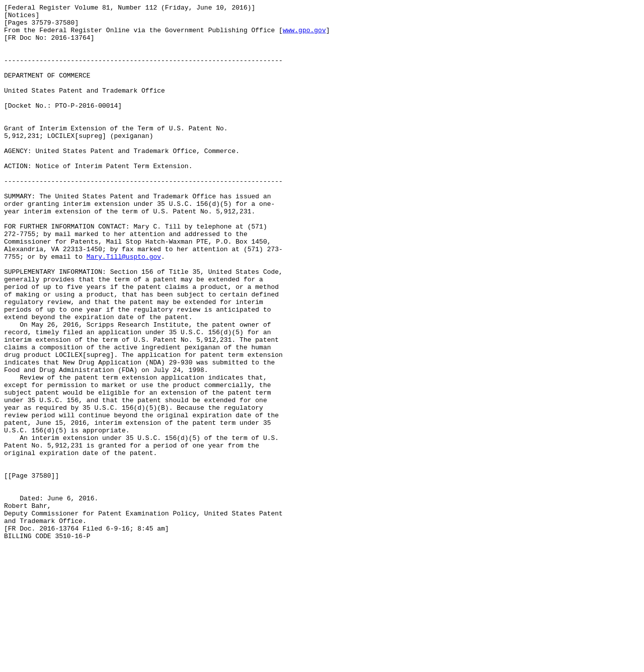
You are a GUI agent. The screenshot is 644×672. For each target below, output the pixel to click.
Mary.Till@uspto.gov (124, 308)
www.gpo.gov (304, 36)
